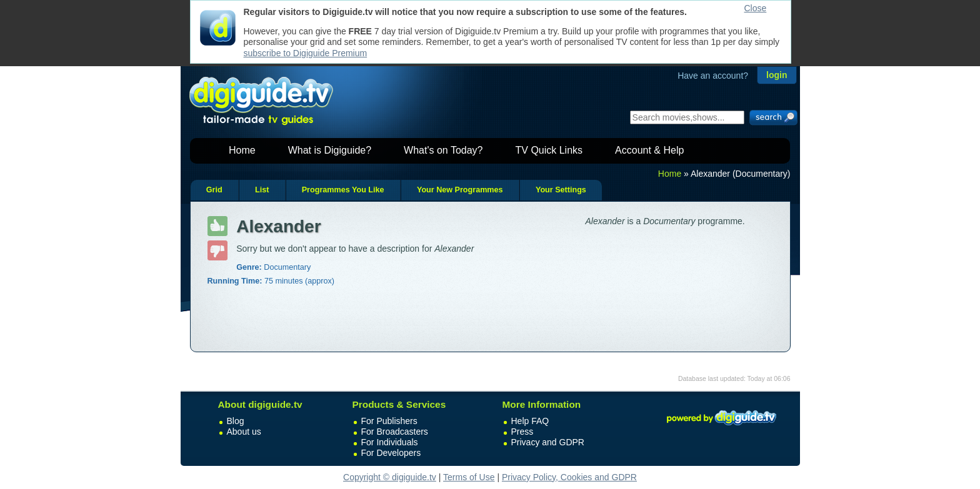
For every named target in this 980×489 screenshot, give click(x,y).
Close (756, 8)
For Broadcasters (395, 432)
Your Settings (561, 190)
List (262, 190)
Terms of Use (469, 477)
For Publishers (389, 421)
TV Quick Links (549, 150)
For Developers (391, 453)
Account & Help (649, 150)
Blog (236, 421)
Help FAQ (530, 421)
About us (244, 432)
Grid (214, 190)
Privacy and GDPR (548, 442)
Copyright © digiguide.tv (390, 477)
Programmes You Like (343, 190)
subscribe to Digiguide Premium (306, 53)
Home (242, 150)
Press (522, 432)
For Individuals (390, 442)
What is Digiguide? (330, 150)
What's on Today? (443, 150)
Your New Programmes (460, 190)
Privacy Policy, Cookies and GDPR (569, 477)
